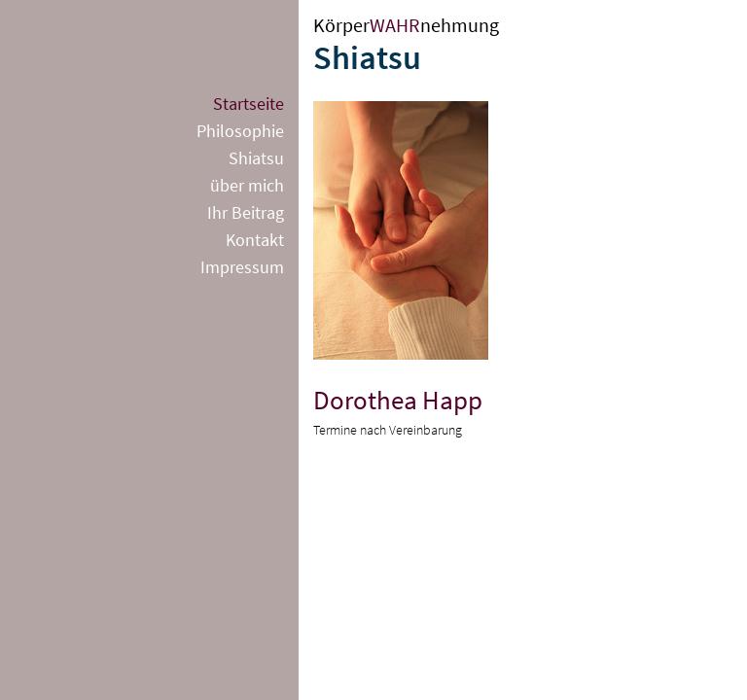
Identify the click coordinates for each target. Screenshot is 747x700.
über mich (247, 185)
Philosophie (240, 131)
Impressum (242, 267)
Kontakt (255, 240)
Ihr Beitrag (246, 212)
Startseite (249, 104)
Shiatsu (256, 158)
